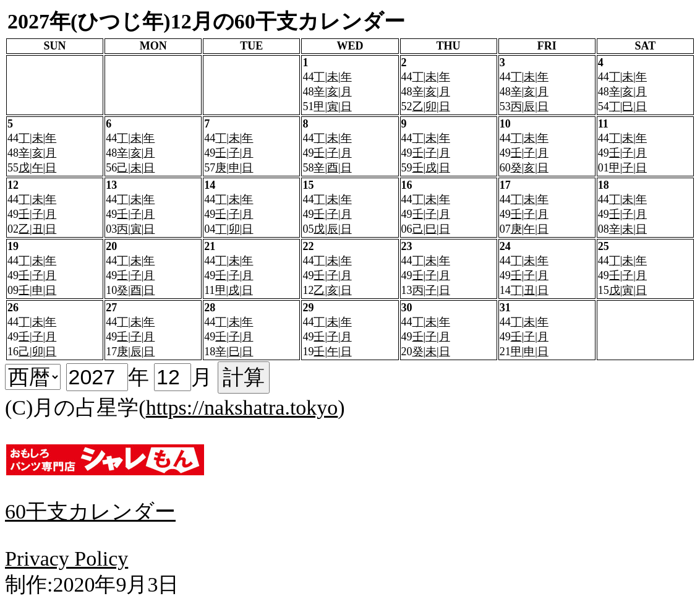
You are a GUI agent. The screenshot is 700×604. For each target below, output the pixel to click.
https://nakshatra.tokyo (242, 408)
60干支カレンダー (90, 511)
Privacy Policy (66, 559)
